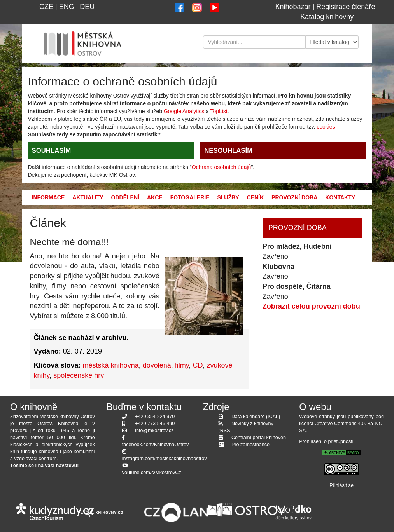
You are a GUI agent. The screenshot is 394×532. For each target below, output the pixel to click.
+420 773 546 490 (155, 424)
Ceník (255, 197)
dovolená (157, 365)
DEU (87, 7)
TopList (219, 111)
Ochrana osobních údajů (222, 167)
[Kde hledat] (332, 42)
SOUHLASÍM (52, 151)
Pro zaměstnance (250, 445)
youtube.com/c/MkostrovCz (152, 473)
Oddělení (125, 197)
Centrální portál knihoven (259, 438)
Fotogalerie (190, 197)
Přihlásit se (341, 485)
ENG (67, 7)
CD (198, 365)
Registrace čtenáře (346, 7)
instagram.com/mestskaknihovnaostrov (165, 459)
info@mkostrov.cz (154, 431)
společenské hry (79, 375)
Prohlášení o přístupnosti (326, 441)
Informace (48, 197)
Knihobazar (293, 7)
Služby (228, 197)
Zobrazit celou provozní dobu (311, 306)
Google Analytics (184, 111)
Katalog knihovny (327, 17)
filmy (182, 365)
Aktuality (88, 197)
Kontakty (340, 197)
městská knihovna (111, 365)
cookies (326, 127)
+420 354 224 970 (155, 417)
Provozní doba (294, 197)
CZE (46, 7)
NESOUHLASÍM (228, 151)
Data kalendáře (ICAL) (256, 417)
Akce (155, 197)
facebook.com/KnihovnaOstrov (156, 445)
